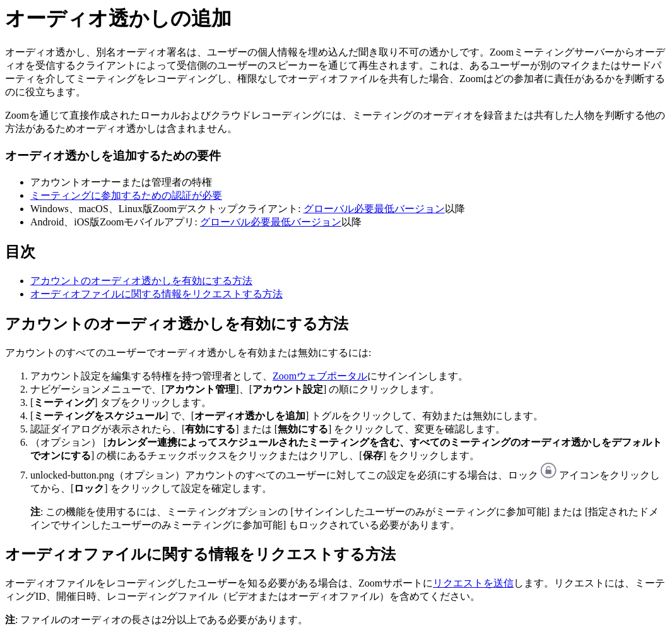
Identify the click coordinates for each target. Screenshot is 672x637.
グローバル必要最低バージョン (374, 209)
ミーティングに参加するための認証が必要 (126, 195)
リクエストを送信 (473, 583)
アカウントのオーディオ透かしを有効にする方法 (141, 281)
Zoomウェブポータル (320, 376)
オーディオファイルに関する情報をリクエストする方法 (156, 294)
